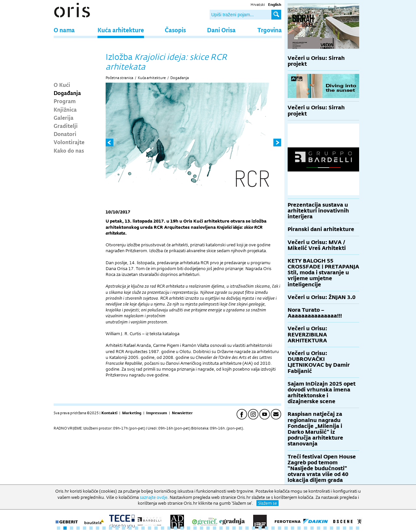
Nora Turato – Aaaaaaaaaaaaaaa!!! (315, 313)
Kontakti (109, 413)
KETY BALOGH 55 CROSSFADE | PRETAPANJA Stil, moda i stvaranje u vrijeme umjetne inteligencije (323, 273)
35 (279, 528)
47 (357, 528)
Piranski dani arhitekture (321, 229)
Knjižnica (65, 109)
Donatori (65, 134)
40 (312, 528)
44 (338, 528)
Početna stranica (119, 78)
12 (130, 528)
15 (149, 528)
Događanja (67, 93)
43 (331, 528)
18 (169, 528)
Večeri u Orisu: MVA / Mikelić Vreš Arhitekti (317, 245)
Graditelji (66, 126)
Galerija (64, 117)
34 (273, 528)
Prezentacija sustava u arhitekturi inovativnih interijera (318, 211)
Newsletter (182, 413)
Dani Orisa (221, 30)
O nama (64, 30)
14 (143, 528)
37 (292, 528)
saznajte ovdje (154, 497)
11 (123, 528)
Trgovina (270, 30)
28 (234, 528)
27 (227, 528)
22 (195, 528)
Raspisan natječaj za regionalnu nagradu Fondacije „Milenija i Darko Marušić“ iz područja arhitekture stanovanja (315, 429)
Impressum (157, 413)
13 (136, 528)
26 (221, 528)
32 (260, 528)
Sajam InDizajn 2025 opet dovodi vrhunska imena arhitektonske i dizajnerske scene (322, 393)
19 (175, 528)
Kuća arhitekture (121, 30)
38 (299, 528)
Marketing (132, 413)
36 (286, 528)
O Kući (62, 85)
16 (156, 528)
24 (208, 528)
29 (240, 528)
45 (344, 528)
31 (253, 528)
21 (188, 528)
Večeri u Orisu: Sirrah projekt (316, 61)
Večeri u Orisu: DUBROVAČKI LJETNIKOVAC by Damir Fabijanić (319, 362)
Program (65, 101)
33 (266, 528)
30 (247, 528)
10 (117, 528)
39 (305, 528)
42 (325, 528)
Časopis (175, 30)
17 (162, 528)
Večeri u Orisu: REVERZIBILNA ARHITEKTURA (307, 334)
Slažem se (267, 503)
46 (351, 528)
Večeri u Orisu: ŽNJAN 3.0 (322, 297)
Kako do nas (69, 150)
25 (214, 528)
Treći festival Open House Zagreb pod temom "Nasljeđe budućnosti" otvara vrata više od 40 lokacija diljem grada (322, 469)
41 (318, 528)
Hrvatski (258, 5)
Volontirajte (69, 142)
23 (201, 528)
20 (182, 528)
